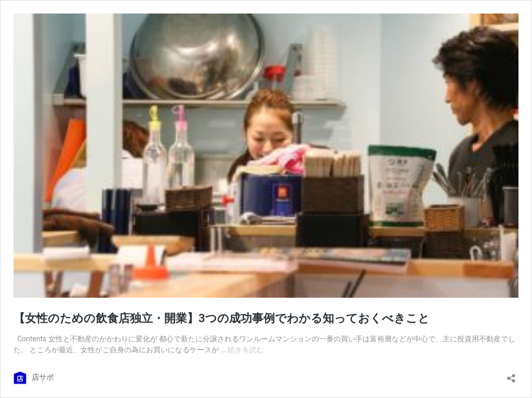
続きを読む (246, 350)
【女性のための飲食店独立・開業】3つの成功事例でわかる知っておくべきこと (222, 318)
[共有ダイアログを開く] (511, 375)
